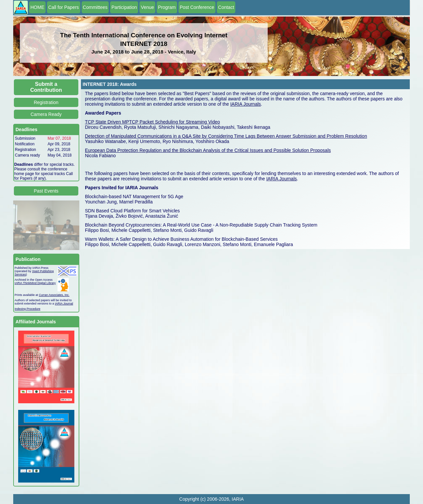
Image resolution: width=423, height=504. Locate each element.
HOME (37, 7)
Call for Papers (64, 7)
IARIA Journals (246, 104)
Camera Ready (46, 114)
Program (167, 7)
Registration (46, 102)
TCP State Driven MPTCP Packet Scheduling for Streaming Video (153, 122)
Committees (95, 7)
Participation (124, 7)
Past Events (46, 191)
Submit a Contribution (46, 87)
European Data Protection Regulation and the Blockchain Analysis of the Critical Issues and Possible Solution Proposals (208, 150)
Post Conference (197, 7)
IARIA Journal (64, 304)
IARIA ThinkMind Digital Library (35, 283)
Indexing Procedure (27, 309)
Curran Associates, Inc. (54, 295)
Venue (147, 7)
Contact (226, 7)
